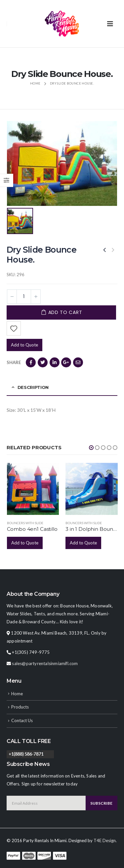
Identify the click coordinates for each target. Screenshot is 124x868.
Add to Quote (24, 345)
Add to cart (65, 312)
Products (20, 707)
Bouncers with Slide (25, 523)
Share (14, 362)
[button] (91, 448)
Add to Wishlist (14, 328)
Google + (66, 362)
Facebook (31, 362)
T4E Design (105, 840)
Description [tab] (33, 387)
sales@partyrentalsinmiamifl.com (45, 663)
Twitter (43, 362)
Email (78, 362)
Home (17, 694)
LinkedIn (55, 362)
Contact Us (22, 720)
